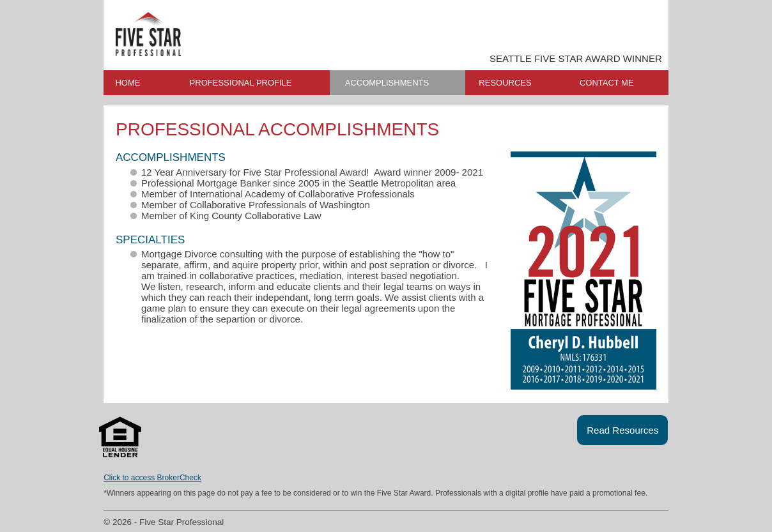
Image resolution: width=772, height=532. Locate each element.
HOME (127, 83)
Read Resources (622, 430)
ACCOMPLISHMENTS (387, 83)
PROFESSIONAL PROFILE (241, 83)
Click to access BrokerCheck (152, 478)
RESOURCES (505, 83)
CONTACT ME (607, 83)
